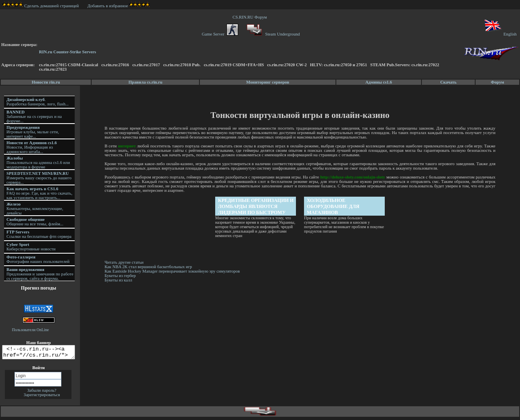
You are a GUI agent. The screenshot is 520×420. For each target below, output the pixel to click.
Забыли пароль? (42, 393)
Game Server (220, 34)
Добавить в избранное (108, 6)
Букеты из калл (120, 280)
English (500, 34)
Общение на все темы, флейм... (35, 222)
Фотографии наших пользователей (38, 259)
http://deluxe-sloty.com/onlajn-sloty (354, 177)
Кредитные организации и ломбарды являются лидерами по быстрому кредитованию (257, 207)
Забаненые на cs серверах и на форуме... (34, 117)
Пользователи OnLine (31, 330)
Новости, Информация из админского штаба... (32, 147)
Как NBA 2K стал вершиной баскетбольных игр (150, 267)
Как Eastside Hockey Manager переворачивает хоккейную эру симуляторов (173, 271)
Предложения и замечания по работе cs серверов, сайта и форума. (40, 274)
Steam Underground (272, 34)
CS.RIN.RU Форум (251, 17)
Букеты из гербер (122, 276)
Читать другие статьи (125, 262)
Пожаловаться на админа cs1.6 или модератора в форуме (38, 163)
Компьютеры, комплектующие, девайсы (35, 209)
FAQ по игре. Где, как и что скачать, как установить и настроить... (39, 193)
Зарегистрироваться (42, 397)
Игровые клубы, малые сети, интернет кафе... (33, 132)
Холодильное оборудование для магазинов (334, 206)
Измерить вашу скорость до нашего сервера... (39, 178)
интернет (128, 146)
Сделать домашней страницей (41, 6)
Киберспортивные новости (31, 247)
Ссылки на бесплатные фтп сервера (39, 234)
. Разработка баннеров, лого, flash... (38, 102)
